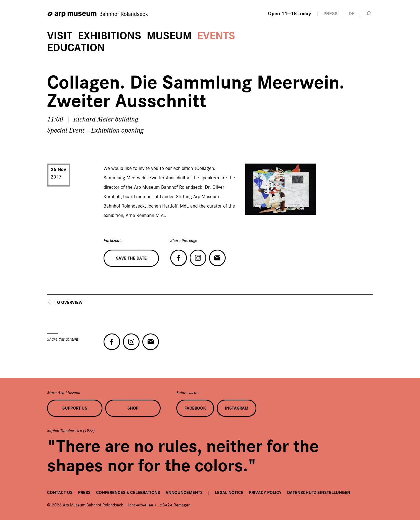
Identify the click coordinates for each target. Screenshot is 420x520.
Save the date (131, 258)
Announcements (184, 493)
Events (216, 36)
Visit (60, 36)
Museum (169, 36)
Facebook (195, 408)
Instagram (237, 408)
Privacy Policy (265, 493)
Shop (133, 408)
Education (76, 48)
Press (84, 493)
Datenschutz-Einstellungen (319, 493)
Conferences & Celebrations (128, 493)
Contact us (60, 493)
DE (352, 14)
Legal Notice (229, 493)
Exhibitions (109, 36)
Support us (75, 408)
